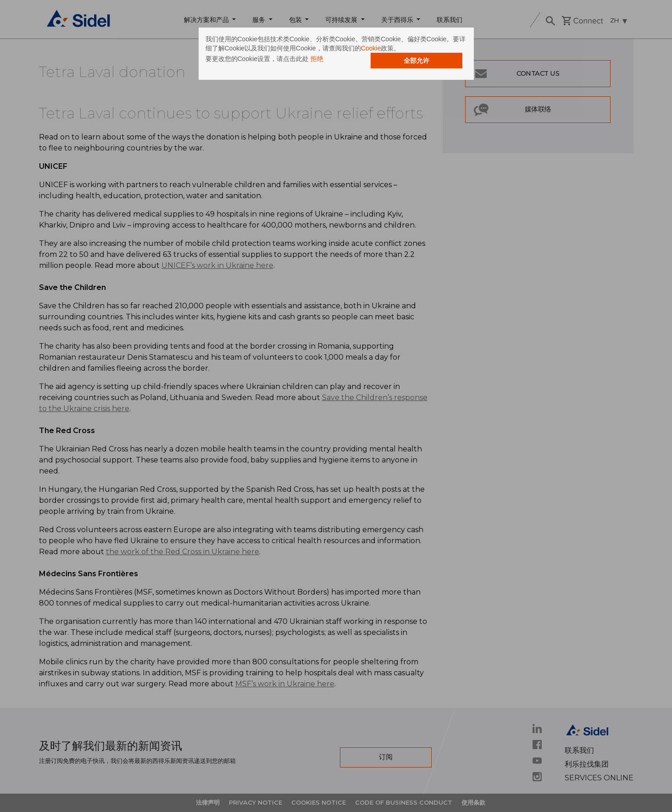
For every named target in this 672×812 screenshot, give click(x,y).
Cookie (371, 48)
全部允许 (417, 61)
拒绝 (317, 59)
